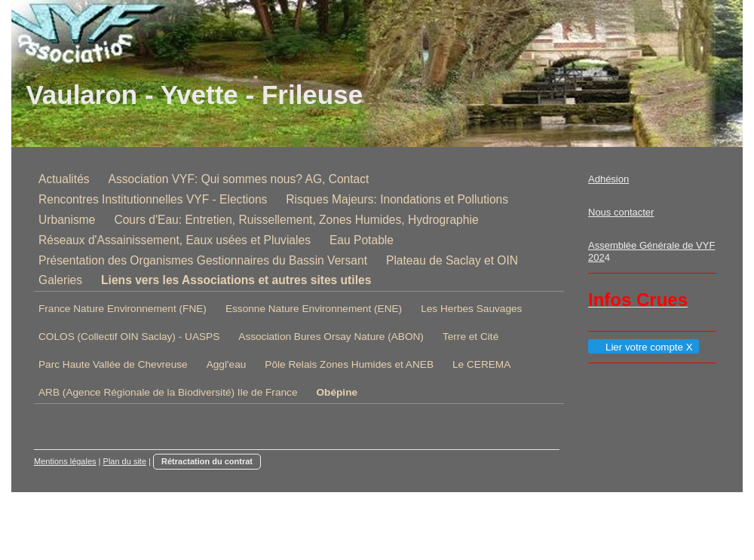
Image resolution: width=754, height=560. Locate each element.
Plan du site (125, 461)
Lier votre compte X (643, 347)
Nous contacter (621, 212)
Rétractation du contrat (207, 461)
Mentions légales (65, 461)
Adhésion (608, 179)
